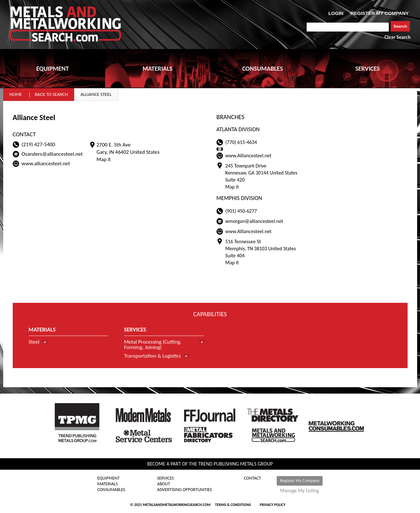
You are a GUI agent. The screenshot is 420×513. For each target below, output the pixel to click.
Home (16, 94)
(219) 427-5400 (39, 144)
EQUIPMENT (53, 68)
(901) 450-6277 (241, 211)
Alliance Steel (96, 94)
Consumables (111, 490)
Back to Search (51, 94)
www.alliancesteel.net (46, 164)
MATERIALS (157, 68)
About (164, 484)
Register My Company (300, 481)
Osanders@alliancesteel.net (52, 154)
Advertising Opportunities (184, 490)
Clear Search (398, 37)
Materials (108, 484)
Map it (104, 159)
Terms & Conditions (233, 505)
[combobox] (348, 27)
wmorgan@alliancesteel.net (254, 221)
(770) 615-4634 (241, 142)
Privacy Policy (273, 505)
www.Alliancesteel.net (249, 156)
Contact (253, 478)
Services (165, 478)
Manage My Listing (299, 491)
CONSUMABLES (262, 68)
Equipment (109, 478)
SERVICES (368, 68)
